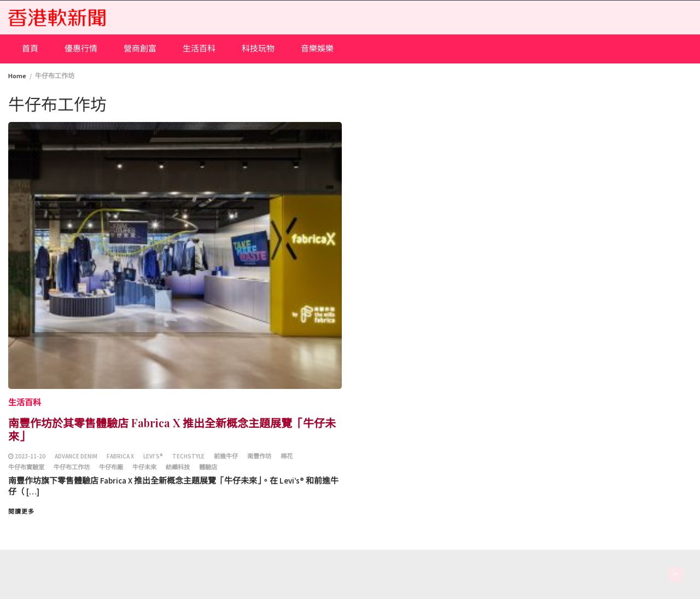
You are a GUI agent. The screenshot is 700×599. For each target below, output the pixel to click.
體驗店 (208, 467)
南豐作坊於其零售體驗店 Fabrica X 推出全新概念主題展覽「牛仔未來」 (172, 429)
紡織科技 (178, 467)
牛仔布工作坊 (72, 467)
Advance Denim (76, 456)
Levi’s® (153, 456)
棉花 (287, 456)
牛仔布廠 (111, 467)
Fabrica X (120, 456)
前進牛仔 (226, 456)
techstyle (188, 456)
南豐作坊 (259, 456)
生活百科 (199, 48)
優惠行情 (81, 48)
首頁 (30, 48)
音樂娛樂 (317, 48)
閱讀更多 (21, 511)
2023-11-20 (30, 456)
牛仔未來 (144, 467)
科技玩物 (258, 48)
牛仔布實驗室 (26, 467)
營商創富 (140, 48)
